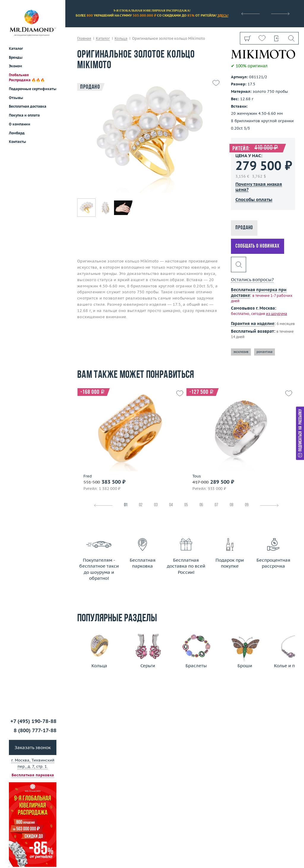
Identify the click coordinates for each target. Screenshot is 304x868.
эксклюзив (241, 352)
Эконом (15, 66)
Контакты (18, 142)
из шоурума (277, 314)
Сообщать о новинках (258, 246)
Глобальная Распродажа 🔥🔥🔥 (27, 77)
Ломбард (17, 133)
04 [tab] (171, 505)
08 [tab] (232, 505)
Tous (197, 476)
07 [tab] (216, 505)
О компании (20, 124)
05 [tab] (186, 505)
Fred (88, 476)
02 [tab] (141, 505)
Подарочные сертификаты (33, 89)
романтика (265, 352)
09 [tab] (247, 505)
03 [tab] (156, 505)
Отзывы (16, 98)
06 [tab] (201, 505)
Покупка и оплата (24, 115)
